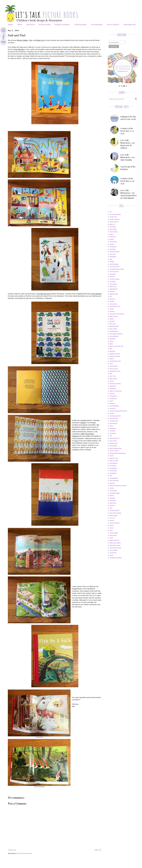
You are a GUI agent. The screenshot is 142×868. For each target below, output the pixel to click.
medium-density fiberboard (118, 411)
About (20, 24)
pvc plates (113, 466)
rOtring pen (113, 471)
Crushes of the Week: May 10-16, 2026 (128, 181)
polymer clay (114, 458)
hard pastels (114, 366)
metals (112, 413)
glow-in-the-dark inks (116, 346)
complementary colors (117, 269)
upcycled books (115, 523)
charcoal (112, 254)
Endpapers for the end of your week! (128, 118)
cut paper (113, 281)
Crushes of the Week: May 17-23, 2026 (127, 131)
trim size (112, 518)
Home (10, 24)
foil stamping (114, 331)
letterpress (113, 389)
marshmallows (114, 406)
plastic (112, 456)
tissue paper (114, 515)
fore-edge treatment (116, 334)
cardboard (113, 247)
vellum (112, 525)
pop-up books (114, 461)
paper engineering (116, 448)
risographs (113, 473)
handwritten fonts (115, 361)
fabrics (112, 319)
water (111, 538)
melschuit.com (130, 24)
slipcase (112, 483)
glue (111, 349)
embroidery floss (115, 306)
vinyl (111, 530)
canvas (112, 244)
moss (111, 426)
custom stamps (115, 279)
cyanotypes (113, 284)
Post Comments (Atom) (24, 853)
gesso (112, 341)
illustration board (115, 371)
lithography (113, 396)
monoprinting (114, 421)
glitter (111, 344)
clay (111, 259)
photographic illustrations (118, 453)
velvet (111, 528)
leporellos (113, 386)
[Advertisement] (123, 574)
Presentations (97, 24)
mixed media (114, 418)
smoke (112, 488)
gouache (112, 351)
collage (112, 262)
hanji (111, 364)
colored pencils (114, 267)
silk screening (114, 481)
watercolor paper (115, 545)
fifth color (113, 324)
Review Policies (113, 24)
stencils (112, 505)
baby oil (112, 224)
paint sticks (113, 441)
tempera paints (114, 510)
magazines (113, 398)
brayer (112, 239)
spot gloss (113, 500)
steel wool (113, 503)
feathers (112, 321)
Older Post (98, 850)
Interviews (31, 24)
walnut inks (113, 535)
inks (111, 374)
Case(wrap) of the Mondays (128, 168)
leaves (112, 381)
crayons (112, 277)
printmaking (113, 463)
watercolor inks (114, 540)
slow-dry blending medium (118, 486)
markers (112, 403)
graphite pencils (115, 354)
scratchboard (114, 478)
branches (113, 237)
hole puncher (114, 369)
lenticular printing (115, 384)
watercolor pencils (115, 548)
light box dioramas (116, 391)
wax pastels (113, 550)
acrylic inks (113, 217)
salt (111, 476)
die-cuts (112, 291)
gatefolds (113, 339)
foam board (113, 329)
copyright (113, 274)
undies (112, 520)
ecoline (112, 301)
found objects (114, 336)
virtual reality (114, 533)
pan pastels (113, 446)
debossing (113, 286)
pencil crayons (114, 451)
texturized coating (115, 513)
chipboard (113, 257)
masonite (113, 408)
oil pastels (113, 433)
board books (114, 232)
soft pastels (113, 491)
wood (111, 555)
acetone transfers (115, 214)
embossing (113, 304)
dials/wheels (114, 289)
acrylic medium (114, 219)
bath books (113, 229)
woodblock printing (116, 558)
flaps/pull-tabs (114, 326)
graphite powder (115, 356)
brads (111, 234)
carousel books (115, 252)
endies (112, 309)
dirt (111, 296)
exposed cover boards (117, 314)
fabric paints (114, 316)
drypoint (112, 299)
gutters (112, 359)
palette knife (114, 443)
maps (111, 401)
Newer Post (12, 850)
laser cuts (113, 376)
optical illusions (115, 438)
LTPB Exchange (81, 24)
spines (112, 495)
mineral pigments (115, 416)
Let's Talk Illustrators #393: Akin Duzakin (128, 157)
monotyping (113, 423)
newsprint (113, 428)
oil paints (112, 431)
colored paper (114, 264)
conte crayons (114, 272)
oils (111, 436)
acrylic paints (114, 222)
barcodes (113, 227)
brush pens (113, 242)
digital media (114, 294)
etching (112, 311)
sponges (112, 498)
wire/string (113, 553)
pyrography (113, 468)
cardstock (113, 249)
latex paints (113, 379)
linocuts (112, 394)
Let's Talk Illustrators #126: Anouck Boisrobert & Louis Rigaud (128, 194)
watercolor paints (115, 543)
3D (111, 212)
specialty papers (115, 493)
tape (111, 508)
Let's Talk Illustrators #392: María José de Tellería (128, 144)
